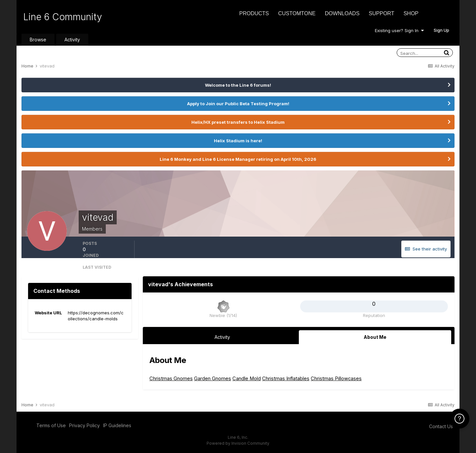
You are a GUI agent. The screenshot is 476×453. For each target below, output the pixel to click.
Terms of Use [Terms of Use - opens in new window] (51, 425)
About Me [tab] (375, 337)
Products (254, 13)
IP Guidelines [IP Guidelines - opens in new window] (117, 425)
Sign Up (441, 30)
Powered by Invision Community (238, 443)
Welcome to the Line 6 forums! (238, 85)
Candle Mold (247, 379)
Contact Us (441, 426)
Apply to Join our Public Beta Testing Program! (238, 104)
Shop (411, 13)
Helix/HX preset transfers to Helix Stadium (238, 122)
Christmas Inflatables (286, 379)
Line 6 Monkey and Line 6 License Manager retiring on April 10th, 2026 (238, 159)
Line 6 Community (63, 17)
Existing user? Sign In (399, 30)
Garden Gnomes (213, 379)
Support (382, 13)
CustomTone (297, 13)
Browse (38, 40)
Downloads (342, 13)
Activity (72, 40)
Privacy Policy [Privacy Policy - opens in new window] (84, 425)
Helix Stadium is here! (238, 141)
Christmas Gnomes (171, 379)
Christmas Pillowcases (336, 379)
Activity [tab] (222, 337)
